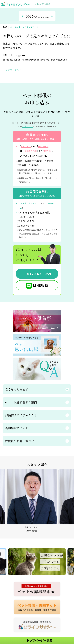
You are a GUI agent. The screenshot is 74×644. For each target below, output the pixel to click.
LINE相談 (41, 289)
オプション (27, 126)
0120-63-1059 (39, 278)
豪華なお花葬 (32, 151)
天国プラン (47, 146)
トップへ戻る (44, 4)
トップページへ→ (12, 70)
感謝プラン (27, 146)
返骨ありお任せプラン (33, 207)
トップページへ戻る (39, 640)
